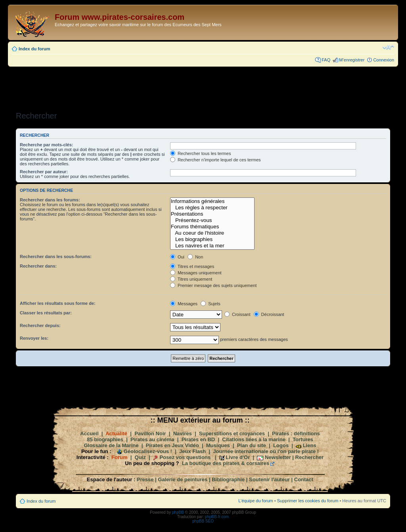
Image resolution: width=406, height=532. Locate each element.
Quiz (140, 457)
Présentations (212, 214)
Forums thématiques (212, 227)
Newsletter (278, 457)
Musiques (218, 445)
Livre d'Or (238, 457)
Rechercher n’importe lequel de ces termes (215, 160)
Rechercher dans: (38, 266)
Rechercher (310, 457)
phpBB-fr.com (217, 517)
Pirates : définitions (296, 433)
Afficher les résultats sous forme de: (58, 303)
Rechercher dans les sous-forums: (56, 256)
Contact (304, 479)
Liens (310, 445)
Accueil (89, 433)
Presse (145, 479)
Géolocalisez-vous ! (148, 451)
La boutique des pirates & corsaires (226, 463)
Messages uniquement (196, 273)
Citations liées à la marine (254, 439)
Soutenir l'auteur (269, 479)
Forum (119, 457)
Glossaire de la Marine (111, 445)
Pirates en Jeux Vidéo (172, 445)
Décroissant (269, 314)
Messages (184, 304)
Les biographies (212, 239)
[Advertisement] (203, 86)
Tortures (303, 439)
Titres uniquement (191, 279)
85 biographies (105, 439)
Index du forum (34, 49)
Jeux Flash (192, 451)
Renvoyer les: (34, 338)
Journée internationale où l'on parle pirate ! (266, 451)
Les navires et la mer (212, 246)
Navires (183, 433)
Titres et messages (192, 266)
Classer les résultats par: (46, 313)
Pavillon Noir (150, 433)
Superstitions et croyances (232, 433)
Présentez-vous (212, 220)
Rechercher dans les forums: (50, 200)
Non (195, 257)
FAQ (326, 60)
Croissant (237, 314)
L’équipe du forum (256, 501)
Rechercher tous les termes (201, 153)
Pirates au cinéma (152, 439)
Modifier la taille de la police (388, 47)
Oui (177, 257)
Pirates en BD (198, 439)
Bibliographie (228, 479)
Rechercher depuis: (40, 325)
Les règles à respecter (212, 208)
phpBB (178, 512)
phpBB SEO (203, 521)
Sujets (211, 304)
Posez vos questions (185, 457)
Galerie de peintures (183, 479)
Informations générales (212, 201)
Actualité (116, 433)
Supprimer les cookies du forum (308, 501)
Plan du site (252, 445)
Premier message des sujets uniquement (213, 285)
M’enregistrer (352, 60)
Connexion (384, 60)
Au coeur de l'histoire (212, 233)
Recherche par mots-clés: (47, 145)
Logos (281, 445)
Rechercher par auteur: (44, 172)
